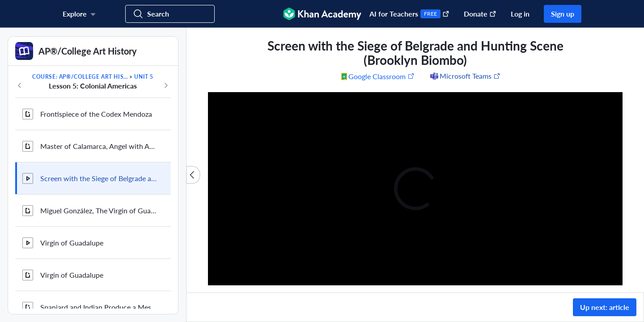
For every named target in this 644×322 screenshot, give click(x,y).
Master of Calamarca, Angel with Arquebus (98, 146)
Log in (520, 14)
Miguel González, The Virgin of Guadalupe (98, 210)
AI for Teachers (409, 14)
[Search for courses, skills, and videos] (170, 14)
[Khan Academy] (322, 14)
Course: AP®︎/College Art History (80, 77)
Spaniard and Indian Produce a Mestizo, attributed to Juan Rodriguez (98, 307)
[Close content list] (193, 175)
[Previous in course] (20, 85)
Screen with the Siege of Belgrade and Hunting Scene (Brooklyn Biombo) (98, 178)
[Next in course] (166, 85)
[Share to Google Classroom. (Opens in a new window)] (378, 76)
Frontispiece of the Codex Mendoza (96, 114)
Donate (480, 14)
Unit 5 (144, 77)
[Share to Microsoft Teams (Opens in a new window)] (465, 76)
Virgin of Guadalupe (72, 243)
